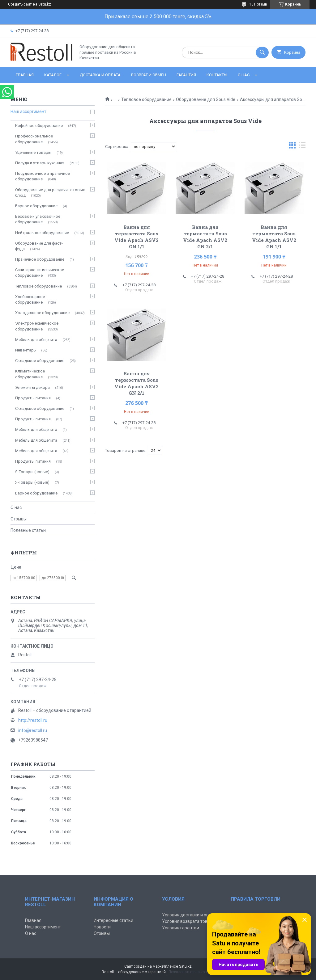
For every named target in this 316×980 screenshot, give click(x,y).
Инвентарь (26, 350)
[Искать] (262, 53)
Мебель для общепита (36, 340)
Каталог (53, 75)
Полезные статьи (28, 530)
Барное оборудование (36, 206)
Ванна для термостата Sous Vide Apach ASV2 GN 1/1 (137, 237)
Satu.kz (185, 966)
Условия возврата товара (188, 921)
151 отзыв (258, 4)
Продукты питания (33, 398)
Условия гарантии (181, 928)
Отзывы (19, 519)
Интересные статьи (113, 920)
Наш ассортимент (28, 111)
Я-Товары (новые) (32, 472)
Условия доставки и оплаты (190, 915)
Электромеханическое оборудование (37, 326)
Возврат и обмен (149, 75)
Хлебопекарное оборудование (30, 299)
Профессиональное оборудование (34, 139)
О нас (244, 75)
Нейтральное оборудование (42, 233)
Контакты (217, 75)
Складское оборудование (40, 361)
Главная (25, 75)
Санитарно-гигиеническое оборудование (40, 273)
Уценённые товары (33, 152)
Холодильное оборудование (42, 313)
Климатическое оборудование (30, 374)
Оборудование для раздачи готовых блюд (50, 193)
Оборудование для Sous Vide (206, 99)
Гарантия (186, 75)
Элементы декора (32, 387)
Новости (102, 927)
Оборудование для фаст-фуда (39, 246)
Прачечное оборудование (40, 259)
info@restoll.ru (33, 730)
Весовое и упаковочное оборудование (38, 219)
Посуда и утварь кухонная (40, 163)
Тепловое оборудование (146, 99)
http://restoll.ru (33, 720)
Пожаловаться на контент (191, 972)
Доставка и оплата (100, 75)
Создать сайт (20, 4)
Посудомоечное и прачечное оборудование (43, 176)
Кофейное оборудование (39, 126)
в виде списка (302, 147)
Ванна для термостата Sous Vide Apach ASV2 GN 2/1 (205, 237)
